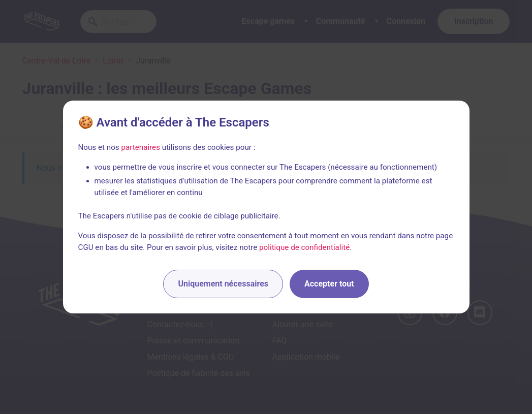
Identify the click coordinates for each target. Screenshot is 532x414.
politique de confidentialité (304, 247)
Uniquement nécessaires (223, 284)
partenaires (140, 147)
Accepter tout (329, 284)
